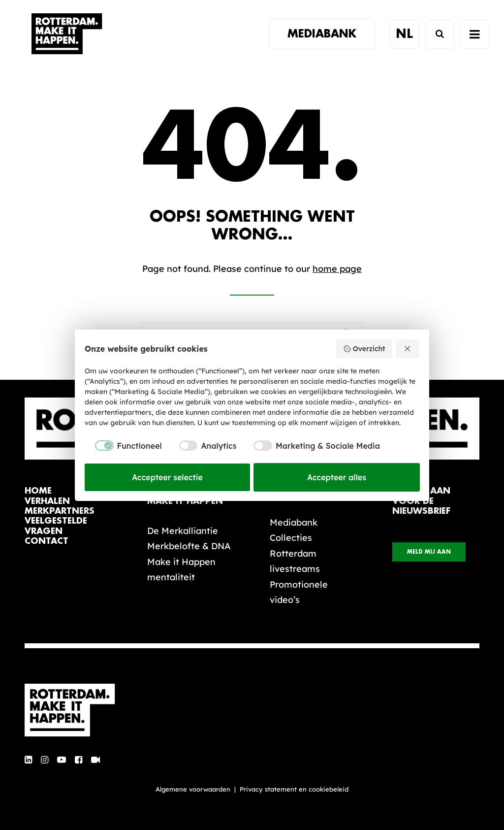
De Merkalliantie (183, 531)
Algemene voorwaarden (193, 789)
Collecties (291, 538)
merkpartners (60, 511)
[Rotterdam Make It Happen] (66, 43)
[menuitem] (325, 43)
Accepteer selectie (167, 477)
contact (47, 541)
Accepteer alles (337, 477)
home (38, 491)
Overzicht (364, 349)
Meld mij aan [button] (429, 552)
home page (337, 269)
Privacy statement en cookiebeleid (294, 789)
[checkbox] (123, 446)
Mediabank (294, 522)
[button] (28, 760)
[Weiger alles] (408, 349)
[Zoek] (435, 43)
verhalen (47, 501)
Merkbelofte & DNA (189, 546)
